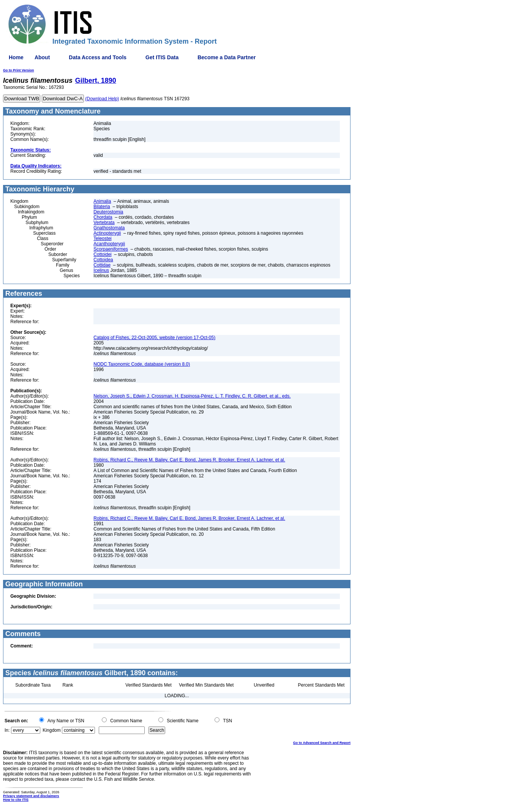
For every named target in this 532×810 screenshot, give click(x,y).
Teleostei (102, 238)
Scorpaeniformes (111, 249)
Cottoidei (102, 254)
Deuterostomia (108, 212)
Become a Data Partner (227, 57)
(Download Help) (102, 99)
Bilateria (102, 207)
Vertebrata (104, 223)
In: (7, 730)
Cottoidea (103, 260)
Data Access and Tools (98, 57)
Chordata (103, 217)
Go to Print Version (19, 70)
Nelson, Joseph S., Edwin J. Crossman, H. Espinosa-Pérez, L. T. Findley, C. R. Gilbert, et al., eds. (192, 396)
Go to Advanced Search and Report (322, 743)
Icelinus (101, 270)
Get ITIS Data (162, 57)
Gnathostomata (109, 228)
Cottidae (102, 265)
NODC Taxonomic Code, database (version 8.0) (142, 364)
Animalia (102, 201)
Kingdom (51, 730)
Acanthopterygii (109, 244)
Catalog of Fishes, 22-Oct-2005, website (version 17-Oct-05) (154, 338)
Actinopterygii (107, 233)
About (42, 57)
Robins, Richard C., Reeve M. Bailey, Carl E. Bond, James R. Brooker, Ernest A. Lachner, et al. (189, 460)
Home (16, 57)
